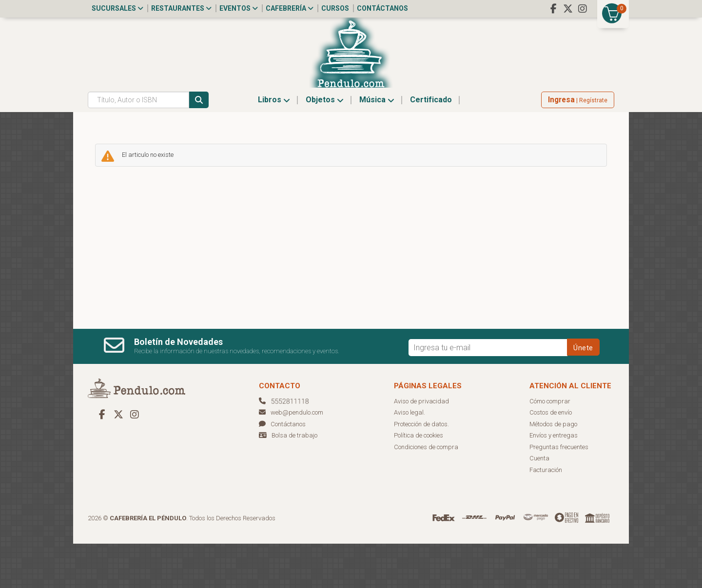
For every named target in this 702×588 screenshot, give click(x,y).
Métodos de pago (553, 468)
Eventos (239, 8)
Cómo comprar (550, 446)
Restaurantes (181, 8)
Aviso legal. (409, 457)
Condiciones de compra (426, 491)
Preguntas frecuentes (559, 491)
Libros (274, 144)
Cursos (335, 8)
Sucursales (117, 8)
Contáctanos (382, 8)
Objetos (325, 144)
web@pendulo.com (291, 457)
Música (377, 144)
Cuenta (539, 503)
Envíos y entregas (554, 480)
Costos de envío (551, 457)
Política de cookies (419, 480)
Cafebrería (290, 8)
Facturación (546, 514)
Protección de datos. (421, 468)
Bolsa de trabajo (294, 480)
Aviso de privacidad (421, 446)
